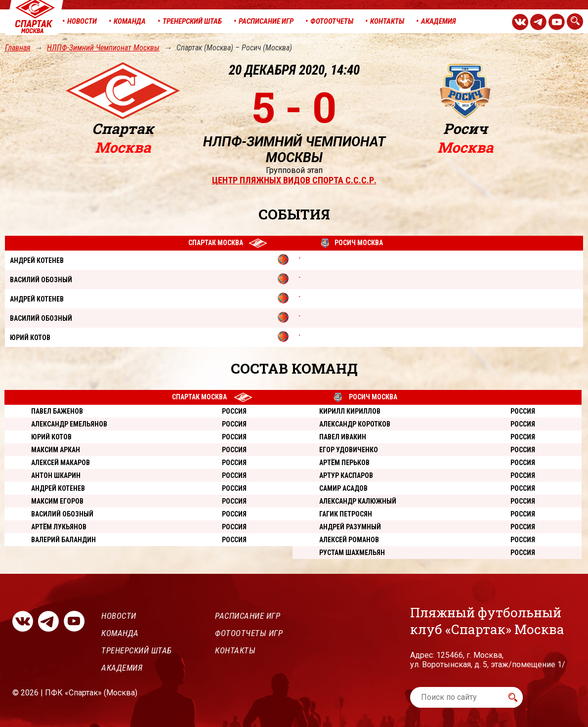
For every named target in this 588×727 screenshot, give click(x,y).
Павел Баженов (57, 411)
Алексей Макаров (61, 463)
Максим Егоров (57, 501)
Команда (120, 633)
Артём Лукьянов (59, 527)
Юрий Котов (51, 437)
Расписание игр (248, 616)
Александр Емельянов (69, 424)
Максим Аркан (56, 450)
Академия (122, 668)
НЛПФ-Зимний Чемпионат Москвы (103, 48)
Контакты (235, 650)
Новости (119, 616)
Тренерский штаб (137, 650)
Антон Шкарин (56, 475)
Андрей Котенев (58, 488)
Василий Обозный (62, 514)
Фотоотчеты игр (249, 633)
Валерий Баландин (63, 540)
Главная (18, 48)
